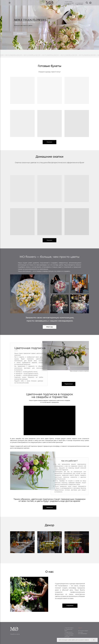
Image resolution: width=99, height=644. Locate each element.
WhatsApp (67, 637)
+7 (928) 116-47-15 (68, 4)
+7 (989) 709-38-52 (79, 4)
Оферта (80, 628)
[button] (69, 384)
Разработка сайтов (15, 634)
